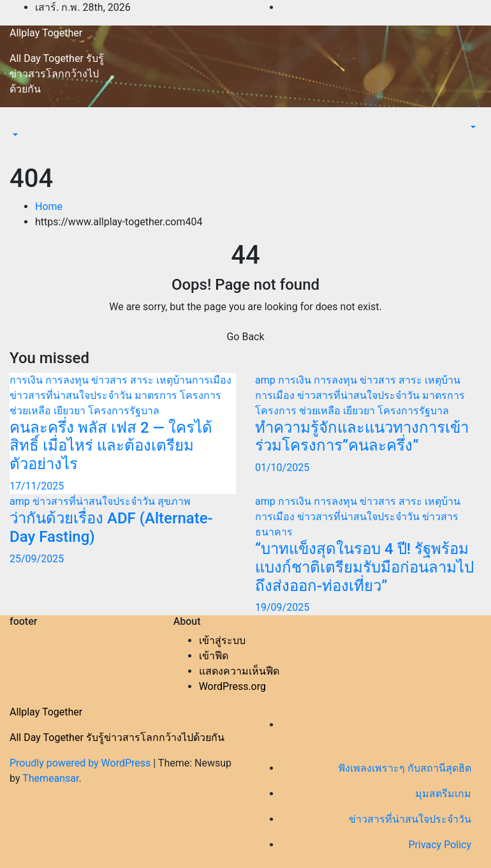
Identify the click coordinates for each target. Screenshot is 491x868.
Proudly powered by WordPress (81, 763)
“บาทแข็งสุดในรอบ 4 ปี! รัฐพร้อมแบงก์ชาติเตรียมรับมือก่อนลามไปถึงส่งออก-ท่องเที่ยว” (364, 567)
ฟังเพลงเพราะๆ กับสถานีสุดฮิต (405, 768)
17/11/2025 (37, 486)
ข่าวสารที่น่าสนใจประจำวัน (72, 395)
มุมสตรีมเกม (443, 794)
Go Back (245, 337)
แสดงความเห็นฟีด (239, 671)
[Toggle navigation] (18, 123)
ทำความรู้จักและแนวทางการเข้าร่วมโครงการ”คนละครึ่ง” (362, 437)
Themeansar (50, 778)
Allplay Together (46, 33)
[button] (14, 135)
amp (267, 380)
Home (49, 206)
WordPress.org (232, 686)
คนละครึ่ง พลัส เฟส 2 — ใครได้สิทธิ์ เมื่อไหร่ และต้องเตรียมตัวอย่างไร (111, 446)
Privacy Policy (440, 845)
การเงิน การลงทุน (50, 380)
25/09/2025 (37, 559)
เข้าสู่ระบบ (222, 640)
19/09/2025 (282, 607)
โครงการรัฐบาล (124, 411)
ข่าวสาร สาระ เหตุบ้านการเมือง (161, 380)
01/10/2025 (282, 468)
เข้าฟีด (214, 656)
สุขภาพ (174, 501)
